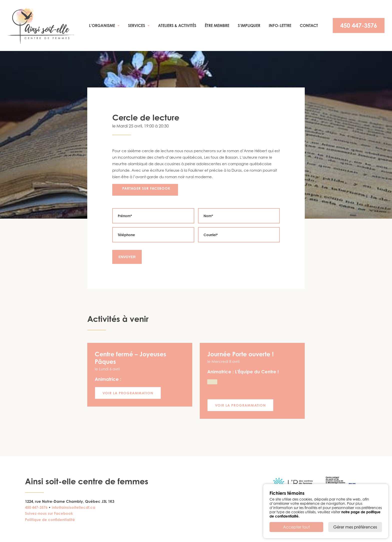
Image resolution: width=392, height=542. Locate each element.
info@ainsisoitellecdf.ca (73, 507)
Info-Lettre (280, 25)
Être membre (217, 25)
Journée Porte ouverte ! (240, 354)
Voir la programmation (128, 393)
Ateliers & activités (177, 25)
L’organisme (102, 25)
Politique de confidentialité (50, 520)
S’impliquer (249, 25)
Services (136, 25)
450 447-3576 (359, 25)
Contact (309, 25)
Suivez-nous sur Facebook (49, 513)
